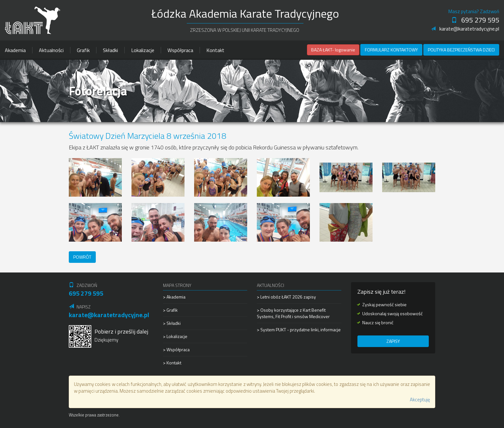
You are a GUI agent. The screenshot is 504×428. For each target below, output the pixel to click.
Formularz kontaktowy (391, 50)
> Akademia (174, 297)
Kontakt (215, 50)
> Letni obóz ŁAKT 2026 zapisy (286, 297)
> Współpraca (176, 349)
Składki (110, 50)
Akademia (15, 50)
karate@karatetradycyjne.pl (465, 29)
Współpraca (180, 50)
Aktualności (51, 50)
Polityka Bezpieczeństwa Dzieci (461, 50)
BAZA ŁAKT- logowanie (333, 50)
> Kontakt (172, 363)
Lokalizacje (143, 50)
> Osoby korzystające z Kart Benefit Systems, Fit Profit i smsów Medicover (293, 313)
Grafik (83, 50)
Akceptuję (420, 400)
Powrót (82, 257)
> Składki (172, 323)
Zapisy (393, 341)
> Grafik (170, 310)
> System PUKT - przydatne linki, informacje (299, 330)
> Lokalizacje (175, 336)
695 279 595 (475, 20)
